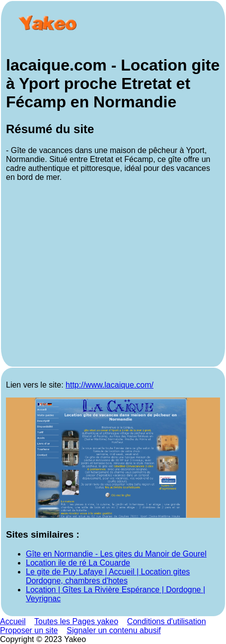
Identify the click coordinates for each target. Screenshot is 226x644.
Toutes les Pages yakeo (76, 621)
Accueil (13, 621)
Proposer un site (29, 630)
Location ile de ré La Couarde (78, 563)
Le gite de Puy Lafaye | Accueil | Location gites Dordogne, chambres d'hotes (108, 576)
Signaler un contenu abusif (113, 630)
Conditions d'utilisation (167, 621)
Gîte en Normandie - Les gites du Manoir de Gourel (116, 554)
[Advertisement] (113, 276)
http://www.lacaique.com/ (110, 385)
